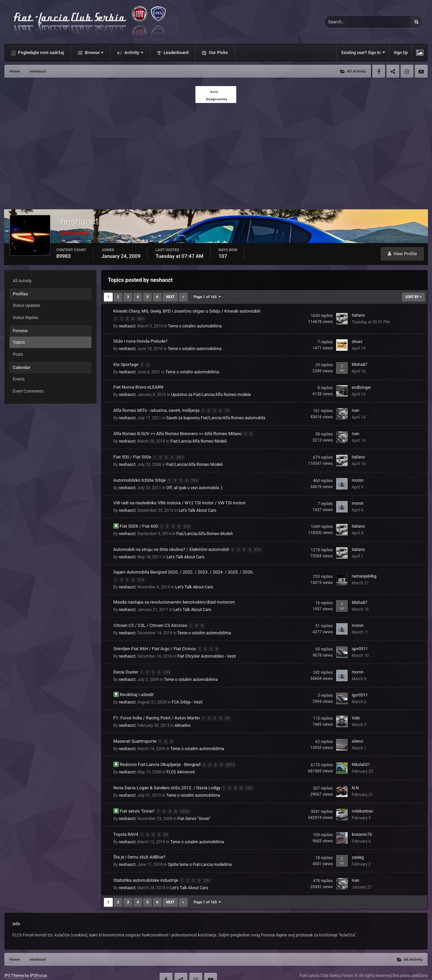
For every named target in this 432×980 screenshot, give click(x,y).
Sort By (413, 297)
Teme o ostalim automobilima (195, 325)
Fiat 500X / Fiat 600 (140, 521)
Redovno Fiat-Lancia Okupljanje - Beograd (161, 754)
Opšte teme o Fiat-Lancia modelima (200, 852)
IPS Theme (14, 963)
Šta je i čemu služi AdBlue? (140, 845)
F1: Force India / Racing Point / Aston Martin (157, 709)
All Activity (22, 281)
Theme (12, 970)
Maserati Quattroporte (136, 732)
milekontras (362, 800)
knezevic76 (362, 823)
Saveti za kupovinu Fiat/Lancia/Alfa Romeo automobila (216, 416)
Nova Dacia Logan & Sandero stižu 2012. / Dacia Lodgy (167, 777)
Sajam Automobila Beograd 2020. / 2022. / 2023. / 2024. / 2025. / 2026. (184, 567)
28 (181, 454)
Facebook (379, 71)
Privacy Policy (39, 970)
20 (208, 868)
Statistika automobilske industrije (146, 867)
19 (196, 476)
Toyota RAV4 (126, 822)
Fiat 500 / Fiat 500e (133, 454)
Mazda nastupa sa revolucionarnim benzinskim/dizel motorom (174, 596)
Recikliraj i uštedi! (137, 686)
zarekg (358, 845)
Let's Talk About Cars (197, 506)
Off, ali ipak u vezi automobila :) (194, 484)
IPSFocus (38, 963)
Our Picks (218, 52)
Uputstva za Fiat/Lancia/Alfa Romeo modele (211, 393)
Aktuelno (183, 717)
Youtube (421, 71)
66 (143, 318)
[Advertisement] (216, 154)
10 (169, 664)
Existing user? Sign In (363, 52)
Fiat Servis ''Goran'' (194, 807)
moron (358, 477)
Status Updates (27, 306)
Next (170, 297)
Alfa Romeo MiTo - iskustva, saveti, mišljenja (157, 408)
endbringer (361, 386)
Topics (19, 342)
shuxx (357, 341)
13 (251, 777)
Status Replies (26, 318)
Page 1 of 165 (207, 297)
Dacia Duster (126, 664)
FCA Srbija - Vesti (187, 694)
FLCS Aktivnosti (181, 762)
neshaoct (127, 325)
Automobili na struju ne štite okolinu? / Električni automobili (172, 544)
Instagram (407, 71)
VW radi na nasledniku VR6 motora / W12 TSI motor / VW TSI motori (180, 499)
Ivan (355, 409)
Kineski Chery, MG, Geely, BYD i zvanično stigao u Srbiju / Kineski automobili (187, 311)
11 (143, 574)
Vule (356, 710)
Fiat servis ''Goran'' (138, 800)
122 (186, 800)
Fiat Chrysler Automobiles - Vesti (207, 649)
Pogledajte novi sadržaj (40, 52)
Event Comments (28, 391)
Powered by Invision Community (399, 970)
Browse (93, 52)
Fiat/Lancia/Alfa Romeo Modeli (199, 439)
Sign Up (401, 53)
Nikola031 (361, 755)
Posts (18, 354)
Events (19, 379)
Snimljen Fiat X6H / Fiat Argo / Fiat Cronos (155, 641)
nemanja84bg (364, 571)
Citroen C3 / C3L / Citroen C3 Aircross (151, 619)
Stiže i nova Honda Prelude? (141, 340)
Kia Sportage (127, 363)
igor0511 (360, 642)
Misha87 (359, 364)
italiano (358, 315)
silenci (357, 732)
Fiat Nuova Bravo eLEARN (138, 386)
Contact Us (67, 970)
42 (188, 522)
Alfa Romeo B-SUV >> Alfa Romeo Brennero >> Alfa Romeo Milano (178, 431)
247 (232, 755)
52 (259, 544)
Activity (133, 52)
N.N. (356, 777)
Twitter (393, 71)
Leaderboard (176, 52)
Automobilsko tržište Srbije (140, 476)
